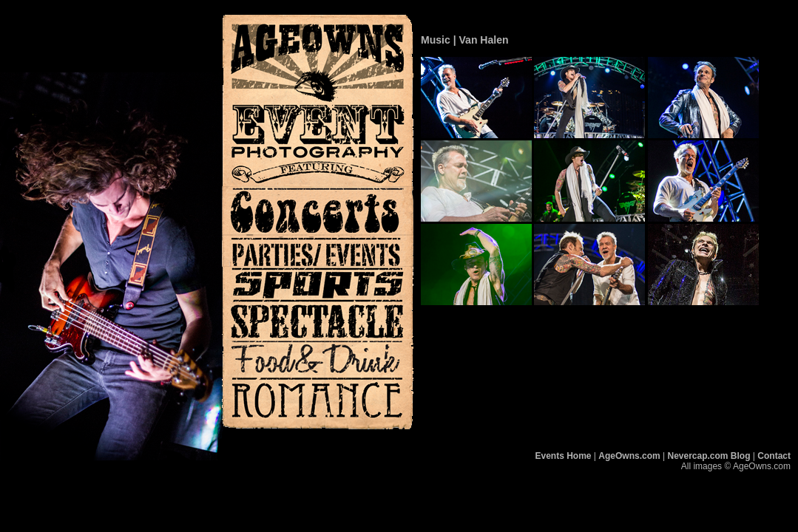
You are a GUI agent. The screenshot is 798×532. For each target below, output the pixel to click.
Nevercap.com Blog (709, 456)
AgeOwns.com (629, 456)
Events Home (564, 456)
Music (436, 40)
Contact (774, 456)
